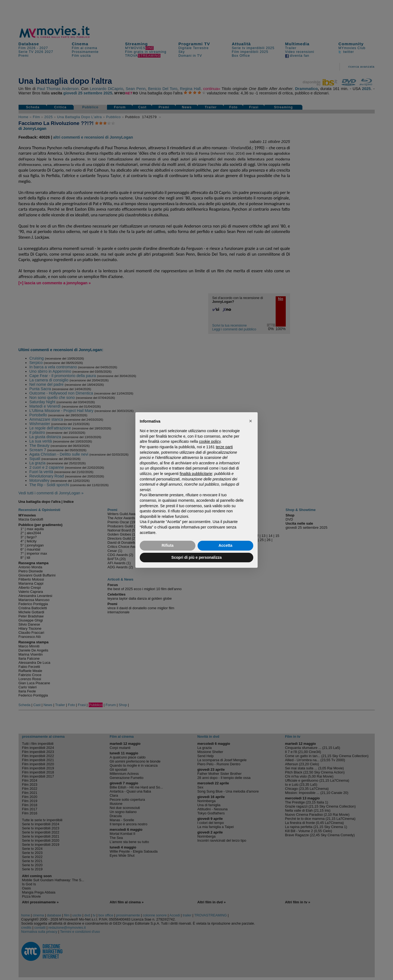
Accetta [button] (226, 545)
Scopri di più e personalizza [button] (196, 557)
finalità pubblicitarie (196, 474)
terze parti (224, 447)
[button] (251, 421)
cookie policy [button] (210, 441)
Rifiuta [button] (168, 545)
